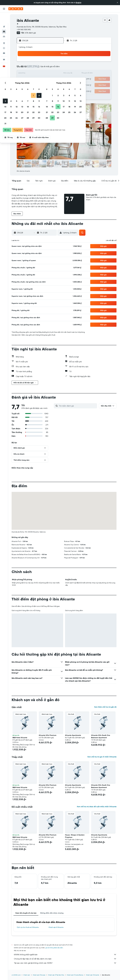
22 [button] (51, 79)
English (79, 3)
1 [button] (51, 62)
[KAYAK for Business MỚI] (4, 42)
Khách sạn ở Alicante (56, 927)
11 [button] (28, 73)
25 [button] (28, 85)
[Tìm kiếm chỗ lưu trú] (4, 21)
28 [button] (45, 85)
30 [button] (56, 85)
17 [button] (22, 79)
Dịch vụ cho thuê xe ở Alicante (28, 927)
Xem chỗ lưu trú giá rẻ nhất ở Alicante (102, 757)
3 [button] (22, 68)
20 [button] (39, 79)
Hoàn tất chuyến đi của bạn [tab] (26, 913)
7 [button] (45, 68)
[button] (117, 3)
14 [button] (45, 73)
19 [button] (34, 79)
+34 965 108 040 (24, 29)
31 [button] (22, 90)
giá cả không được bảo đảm (54, 948)
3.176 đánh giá (30, 33)
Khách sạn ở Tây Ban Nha (56, 975)
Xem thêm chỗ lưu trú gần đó (105, 707)
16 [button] (56, 73)
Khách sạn (27, 975)
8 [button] (51, 68)
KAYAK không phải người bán (65, 955)
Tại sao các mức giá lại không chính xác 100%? (65, 963)
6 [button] (39, 68)
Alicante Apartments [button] (73, 735)
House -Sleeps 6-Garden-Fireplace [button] (75, 836)
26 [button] (34, 85)
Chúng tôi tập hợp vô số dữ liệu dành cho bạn (65, 959)
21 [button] (45, 79)
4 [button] (28, 68)
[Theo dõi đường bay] (4, 37)
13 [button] (39, 73)
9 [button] (56, 68)
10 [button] (22, 73)
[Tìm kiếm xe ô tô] (4, 26)
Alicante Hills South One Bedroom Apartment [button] (101, 736)
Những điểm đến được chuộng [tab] (52, 913)
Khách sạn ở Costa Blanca (75, 975)
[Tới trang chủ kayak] (16, 9)
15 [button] (51, 73)
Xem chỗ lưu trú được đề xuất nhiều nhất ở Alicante (97, 807)
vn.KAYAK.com (16, 975)
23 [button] (56, 79)
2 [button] (56, 62)
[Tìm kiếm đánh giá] (77, 406)
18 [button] (28, 79)
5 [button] (34, 68)
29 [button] (51, 85)
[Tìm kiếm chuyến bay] (4, 16)
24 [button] (22, 85)
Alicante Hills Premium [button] (48, 735)
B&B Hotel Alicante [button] (20, 738)
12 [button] (34, 73)
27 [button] (39, 85)
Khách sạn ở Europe (39, 975)
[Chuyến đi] (4, 49)
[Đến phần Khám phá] (4, 32)
